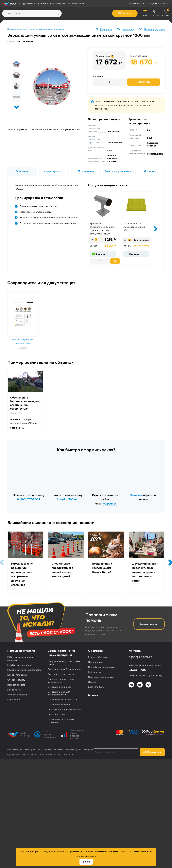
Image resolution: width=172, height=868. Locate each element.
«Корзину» (109, 504)
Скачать (23, 348)
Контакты (135, 651)
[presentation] (16, 107)
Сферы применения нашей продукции (61, 653)
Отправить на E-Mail (154, 29)
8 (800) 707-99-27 (29, 499)
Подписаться (152, 752)
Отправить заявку (149, 624)
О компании (96, 651)
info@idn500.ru (137, 4)
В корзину (144, 82)
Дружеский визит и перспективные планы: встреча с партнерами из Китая (145, 572)
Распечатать (128, 29)
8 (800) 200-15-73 (159, 4)
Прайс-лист (106, 29)
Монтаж (93, 695)
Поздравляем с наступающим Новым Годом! (102, 568)
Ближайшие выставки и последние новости (51, 523)
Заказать (136, 495)
